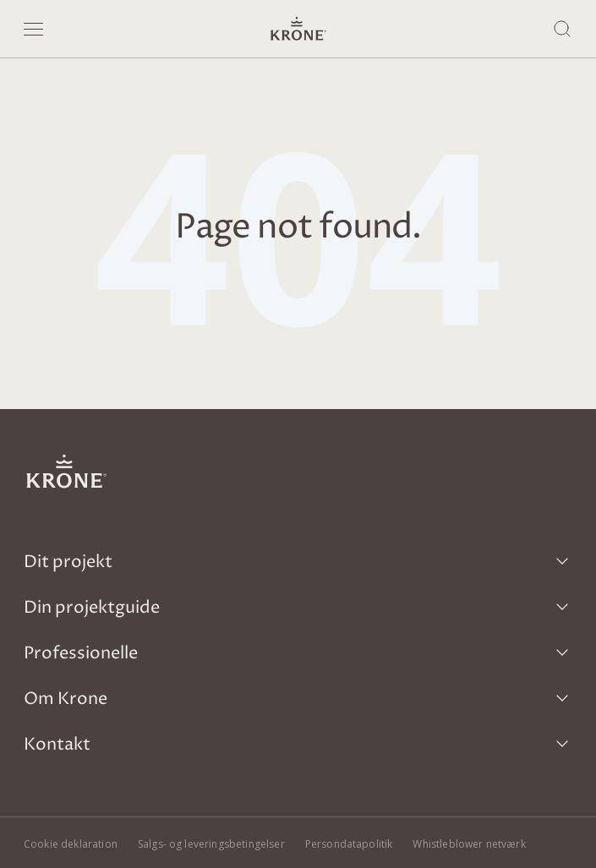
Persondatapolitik (349, 844)
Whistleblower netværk (469, 844)
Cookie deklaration (71, 844)
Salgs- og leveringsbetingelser (211, 844)
